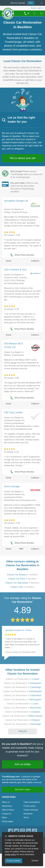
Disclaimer (28, 814)
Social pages (8, 821)
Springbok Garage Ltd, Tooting (18, 630)
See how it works (22, 789)
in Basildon (22, 575)
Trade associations (32, 802)
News (4, 818)
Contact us (7, 814)
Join (30, 3)
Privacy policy (30, 806)
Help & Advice (8, 810)
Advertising (7, 806)
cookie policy (10, 854)
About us (6, 802)
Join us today (22, 764)
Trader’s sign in (37, 8)
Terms (26, 818)
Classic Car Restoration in (23, 679)
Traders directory (31, 810)
